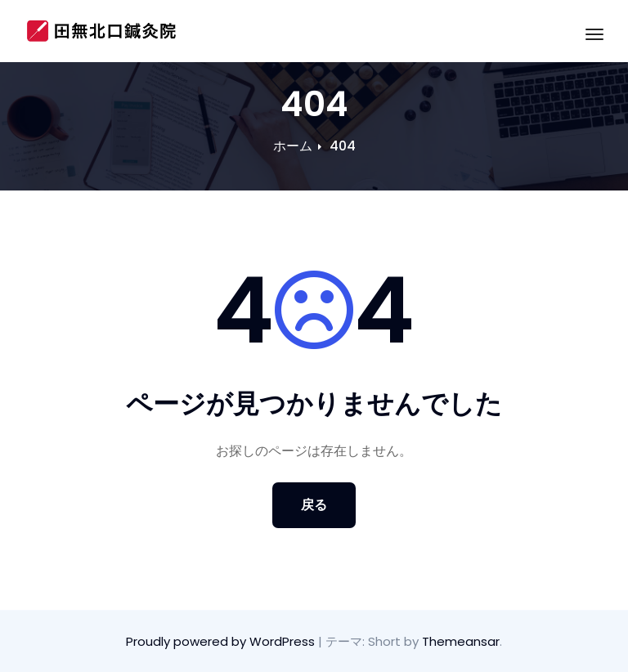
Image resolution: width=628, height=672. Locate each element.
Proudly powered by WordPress (222, 641)
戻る (314, 505)
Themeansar (461, 641)
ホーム (293, 146)
